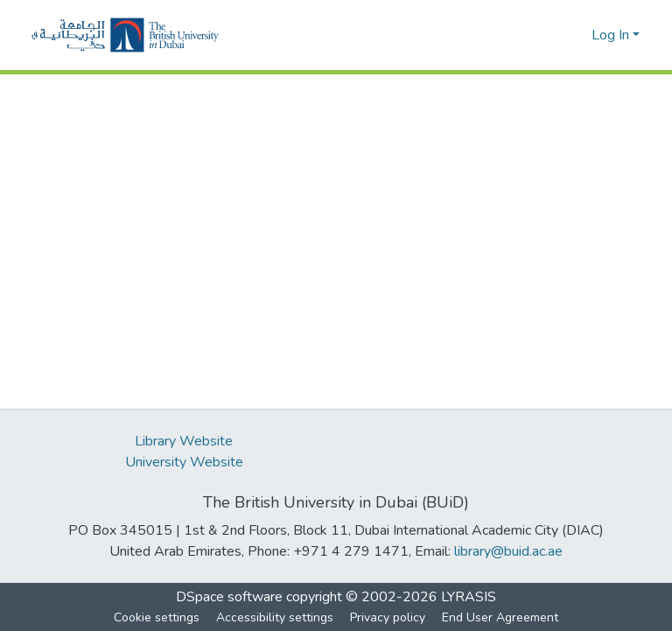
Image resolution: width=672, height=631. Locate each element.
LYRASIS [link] (469, 597)
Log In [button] (612, 35)
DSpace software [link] (229, 597)
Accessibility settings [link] (275, 617)
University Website (184, 462)
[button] (125, 35)
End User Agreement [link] (500, 617)
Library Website (184, 441)
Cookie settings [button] (157, 617)
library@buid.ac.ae (508, 551)
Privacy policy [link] (388, 617)
